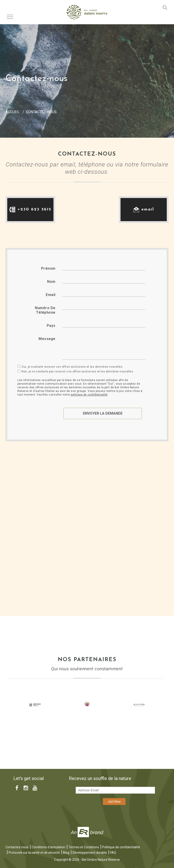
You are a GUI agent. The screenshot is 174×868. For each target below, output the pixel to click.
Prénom (48, 268)
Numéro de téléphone (45, 310)
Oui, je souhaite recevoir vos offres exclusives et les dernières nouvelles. (72, 367)
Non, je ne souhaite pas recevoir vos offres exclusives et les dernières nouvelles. (78, 372)
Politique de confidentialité (121, 847)
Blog (66, 853)
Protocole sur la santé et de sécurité (34, 853)
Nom (51, 282)
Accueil (13, 112)
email (148, 209)
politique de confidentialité (89, 395)
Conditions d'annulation (48, 847)
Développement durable (90, 853)
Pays (51, 326)
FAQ (113, 853)
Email (51, 295)
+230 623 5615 (34, 209)
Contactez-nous (17, 847)
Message (47, 339)
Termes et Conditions (84, 847)
